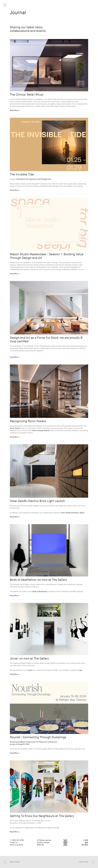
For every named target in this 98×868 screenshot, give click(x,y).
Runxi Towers (15, 428)
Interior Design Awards (41, 431)
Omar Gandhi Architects (70, 513)
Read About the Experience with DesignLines (34, 179)
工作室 (86, 840)
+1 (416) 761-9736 (17, 840)
